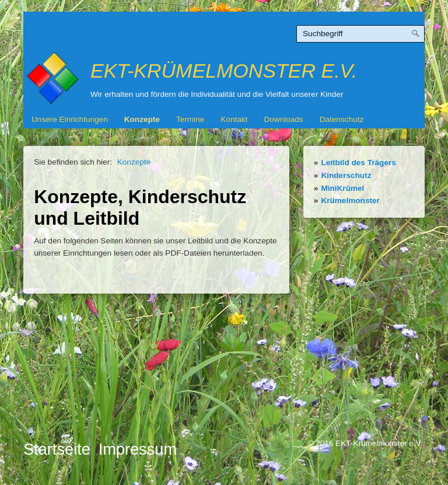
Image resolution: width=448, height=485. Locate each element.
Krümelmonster (350, 200)
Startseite (57, 449)
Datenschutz (342, 119)
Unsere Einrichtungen (70, 119)
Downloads (283, 119)
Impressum (138, 449)
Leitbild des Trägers (358, 163)
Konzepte (142, 119)
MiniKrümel (342, 188)
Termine (190, 119)
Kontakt (234, 119)
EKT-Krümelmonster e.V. (224, 71)
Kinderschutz (346, 175)
